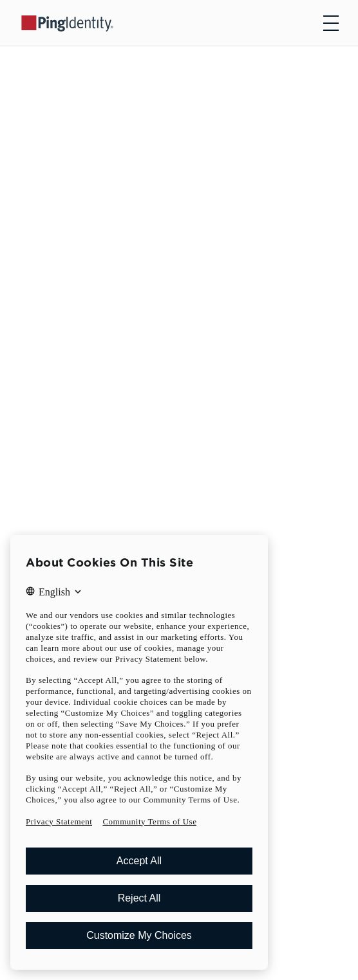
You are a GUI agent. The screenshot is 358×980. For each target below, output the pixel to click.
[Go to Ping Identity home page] (68, 23)
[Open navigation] (331, 23)
